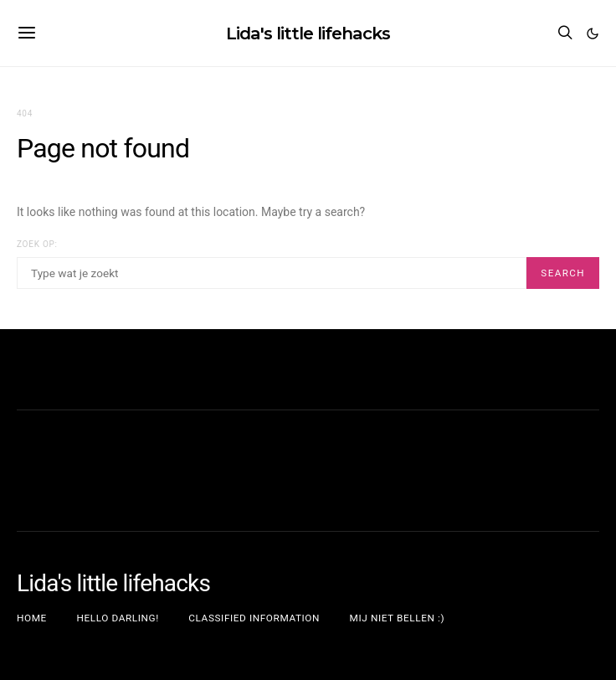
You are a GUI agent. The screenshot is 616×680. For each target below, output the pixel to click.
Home (32, 618)
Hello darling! (117, 618)
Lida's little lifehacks (308, 32)
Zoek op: (37, 244)
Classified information (254, 618)
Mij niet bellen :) (398, 618)
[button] (593, 33)
